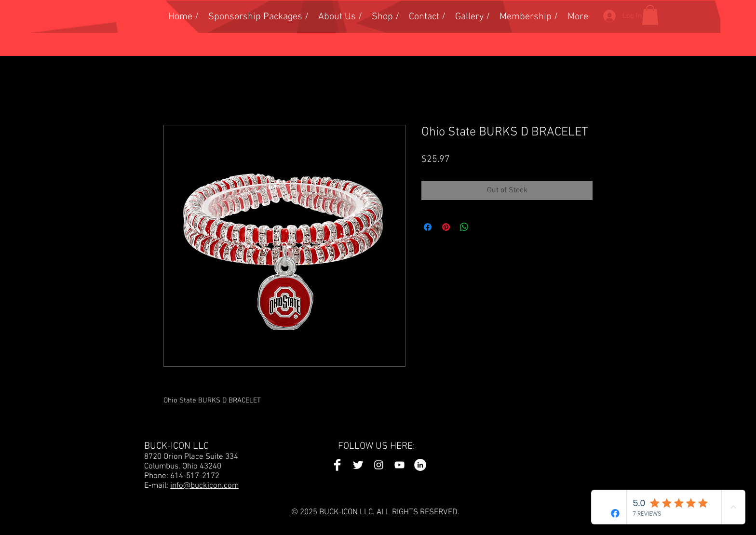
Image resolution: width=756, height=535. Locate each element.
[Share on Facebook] (428, 227)
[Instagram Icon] (379, 465)
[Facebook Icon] (337, 465)
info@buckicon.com (204, 486)
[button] (650, 15)
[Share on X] (483, 227)
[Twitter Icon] (358, 465)
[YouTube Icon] (399, 465)
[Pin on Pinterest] (446, 227)
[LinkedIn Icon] (420, 465)
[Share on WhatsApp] (464, 227)
